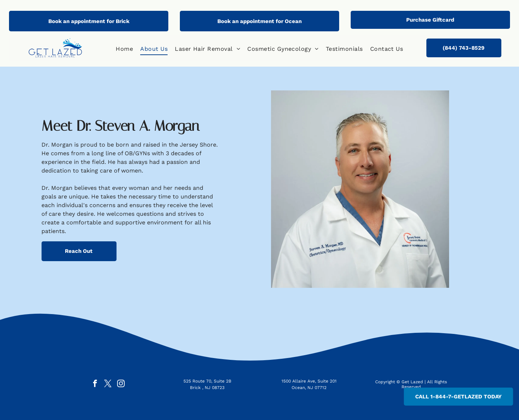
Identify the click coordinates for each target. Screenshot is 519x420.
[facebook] (95, 384)
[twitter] (108, 384)
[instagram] (121, 384)
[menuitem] (124, 49)
